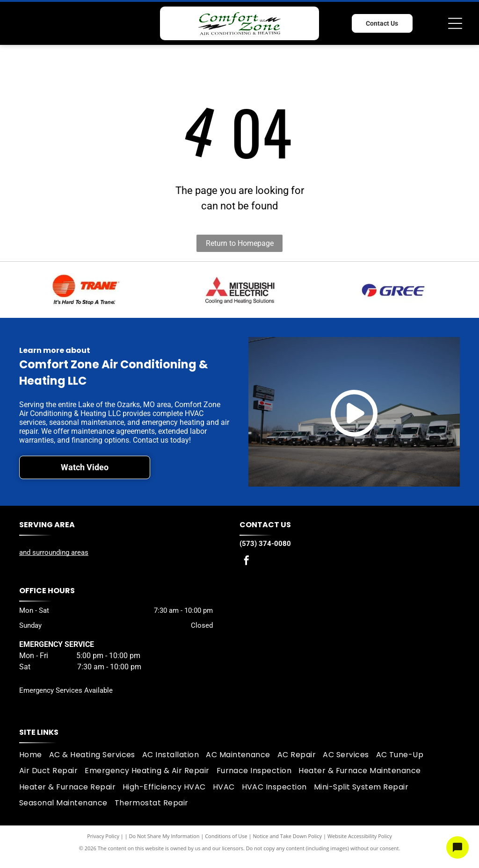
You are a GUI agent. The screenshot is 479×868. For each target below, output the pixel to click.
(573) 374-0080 (265, 544)
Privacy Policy (103, 836)
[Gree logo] (393, 290)
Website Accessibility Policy (360, 836)
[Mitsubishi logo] (239, 290)
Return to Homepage (240, 243)
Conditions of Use (226, 836)
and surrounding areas (54, 552)
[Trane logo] (86, 290)
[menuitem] (34, 755)
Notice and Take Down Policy (288, 836)
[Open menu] (455, 23)
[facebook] (247, 562)
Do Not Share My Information (164, 836)
